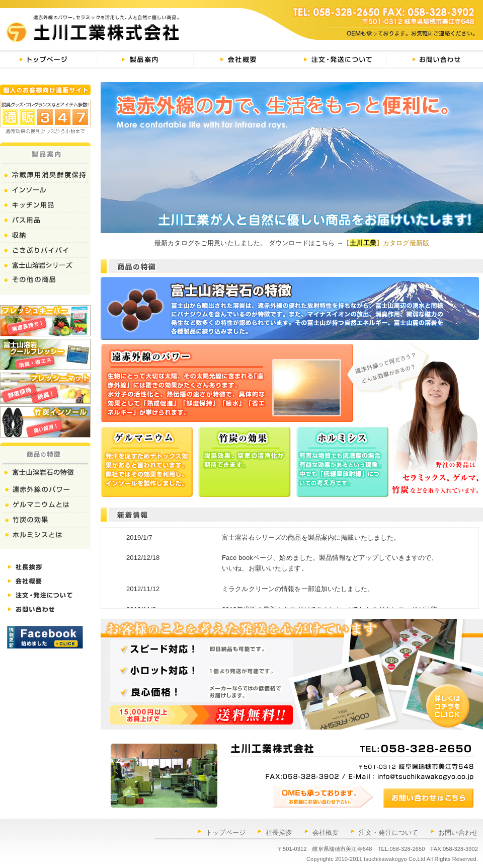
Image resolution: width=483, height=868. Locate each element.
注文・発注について (388, 833)
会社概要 (326, 833)
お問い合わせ (458, 833)
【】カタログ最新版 (386, 243)
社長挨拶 (279, 833)
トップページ (226, 833)
